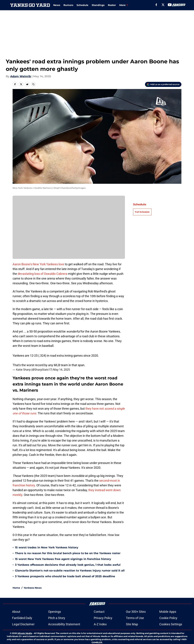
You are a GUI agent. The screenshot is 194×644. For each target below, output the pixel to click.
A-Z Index (100, 624)
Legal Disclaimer (23, 624)
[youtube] (170, 5)
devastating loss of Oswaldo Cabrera (42, 274)
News (57, 5)
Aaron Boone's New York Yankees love (38, 264)
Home (16, 588)
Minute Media (25, 633)
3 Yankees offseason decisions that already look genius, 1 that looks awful (68, 565)
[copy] (33, 84)
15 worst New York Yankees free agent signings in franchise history (63, 559)
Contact (99, 612)
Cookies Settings (171, 624)
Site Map (132, 624)
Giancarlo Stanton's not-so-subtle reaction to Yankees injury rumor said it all (70, 571)
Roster (112, 5)
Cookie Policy (168, 618)
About (16, 612)
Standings (98, 5)
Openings (55, 612)
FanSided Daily (22, 618)
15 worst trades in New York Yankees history (47, 547)
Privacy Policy (103, 618)
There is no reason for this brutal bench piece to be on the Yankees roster (68, 553)
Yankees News (33, 588)
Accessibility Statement (64, 624)
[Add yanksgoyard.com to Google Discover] (163, 84)
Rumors (68, 5)
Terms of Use (135, 618)
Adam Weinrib (21, 76)
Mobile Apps (168, 612)
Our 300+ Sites (136, 612)
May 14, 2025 (62, 370)
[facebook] (156, 5)
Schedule (82, 5)
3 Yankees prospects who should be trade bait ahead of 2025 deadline (65, 576)
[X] (163, 5)
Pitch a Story (57, 618)
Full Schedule (142, 212)
